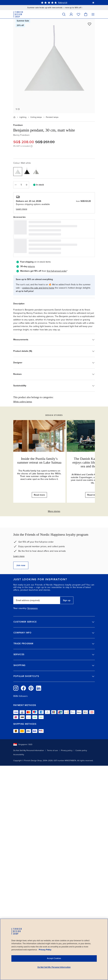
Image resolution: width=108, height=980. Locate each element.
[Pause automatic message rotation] (93, 3)
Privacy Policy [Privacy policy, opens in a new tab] (45, 950)
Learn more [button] (22, 209)
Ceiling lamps (36, 117)
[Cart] (86, 14)
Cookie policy (81, 750)
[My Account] (71, 14)
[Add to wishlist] (89, 24)
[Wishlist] (78, 14)
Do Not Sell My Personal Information (29, 750)
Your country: (20, 608)
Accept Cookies (54, 958)
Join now (21, 565)
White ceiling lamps (23, 402)
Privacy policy (67, 750)
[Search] (64, 14)
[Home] (14, 117)
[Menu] (93, 14)
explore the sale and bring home (38, 288)
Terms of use (52, 750)
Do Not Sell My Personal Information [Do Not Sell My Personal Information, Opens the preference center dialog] (54, 967)
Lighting (23, 117)
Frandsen (18, 125)
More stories (54, 511)
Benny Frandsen (21, 135)
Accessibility (19, 755)
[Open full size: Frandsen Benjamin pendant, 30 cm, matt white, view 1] (54, 66)
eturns (32, 266)
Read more (39, 495)
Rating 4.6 (63, 3)
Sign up (67, 600)
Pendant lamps (52, 117)
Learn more (19, 556)
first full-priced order (57, 271)
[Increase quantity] (27, 185)
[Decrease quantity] (16, 185)
